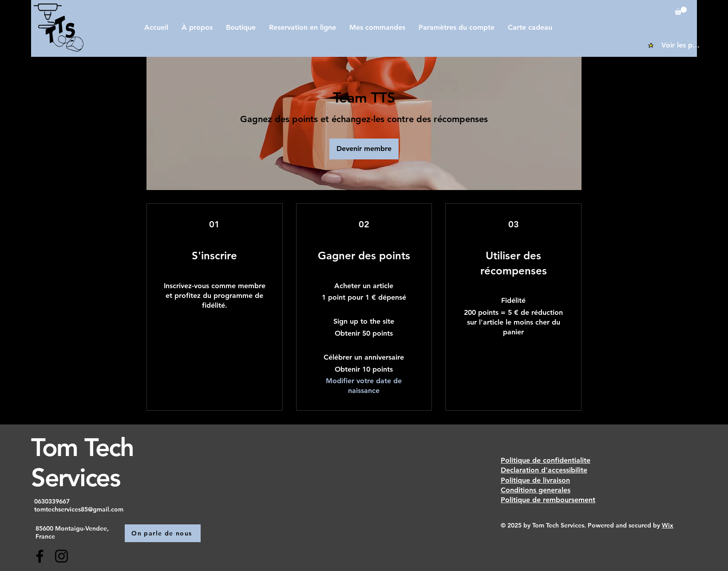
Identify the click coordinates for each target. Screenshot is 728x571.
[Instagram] (61, 556)
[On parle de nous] (163, 533)
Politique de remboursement (548, 500)
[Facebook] (40, 556)
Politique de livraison (535, 480)
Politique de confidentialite (546, 460)
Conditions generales (536, 490)
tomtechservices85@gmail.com (79, 509)
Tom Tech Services (82, 462)
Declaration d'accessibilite (544, 470)
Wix (668, 525)
